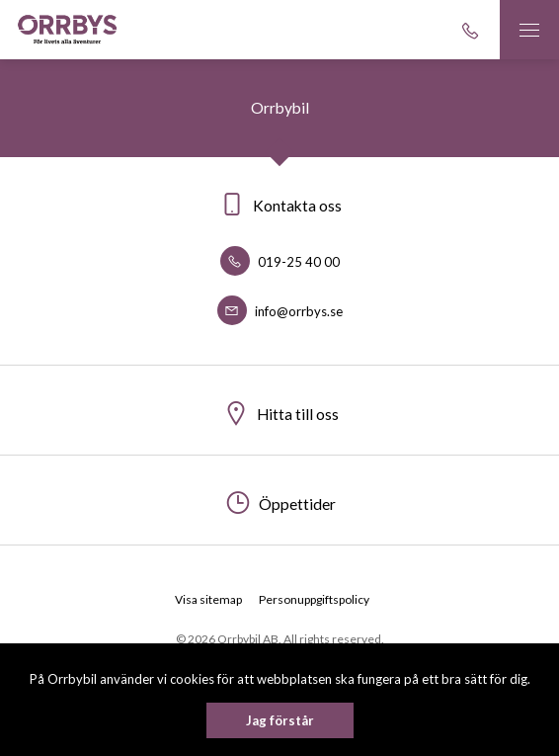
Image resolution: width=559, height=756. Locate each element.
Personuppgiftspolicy (314, 599)
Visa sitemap (208, 599)
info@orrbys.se (280, 311)
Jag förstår (280, 720)
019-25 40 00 (280, 262)
